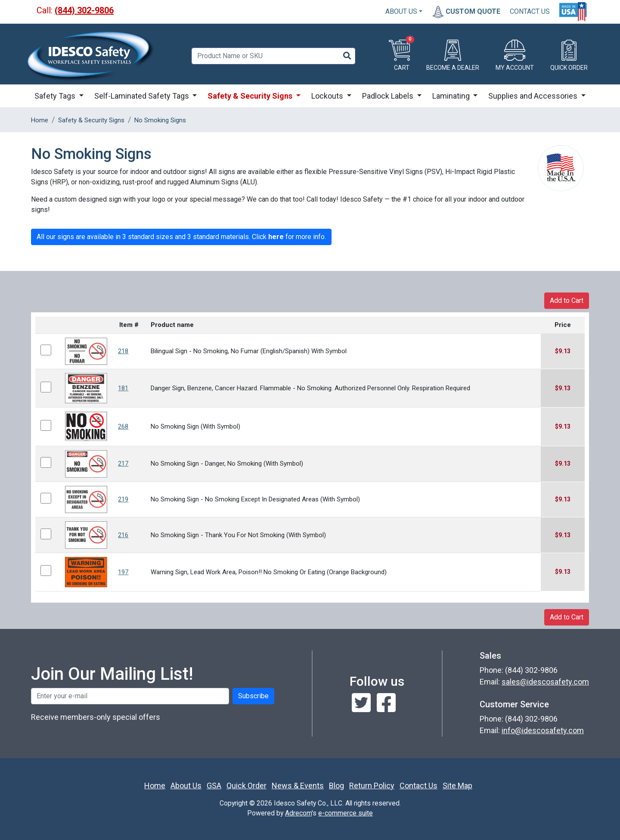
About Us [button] (401, 11)
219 (123, 499)
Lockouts (328, 96)
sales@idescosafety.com (545, 682)
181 (123, 388)
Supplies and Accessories (534, 96)
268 (123, 426)
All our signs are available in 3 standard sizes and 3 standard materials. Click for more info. (181, 237)
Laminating (452, 96)
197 (123, 572)
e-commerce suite (346, 813)
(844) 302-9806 (84, 10)
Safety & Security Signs (251, 96)
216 (123, 535)
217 (123, 464)
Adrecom (298, 813)
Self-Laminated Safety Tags (143, 96)
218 (123, 351)
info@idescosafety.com (543, 730)
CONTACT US (530, 11)
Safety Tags (56, 96)
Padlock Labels (389, 96)
